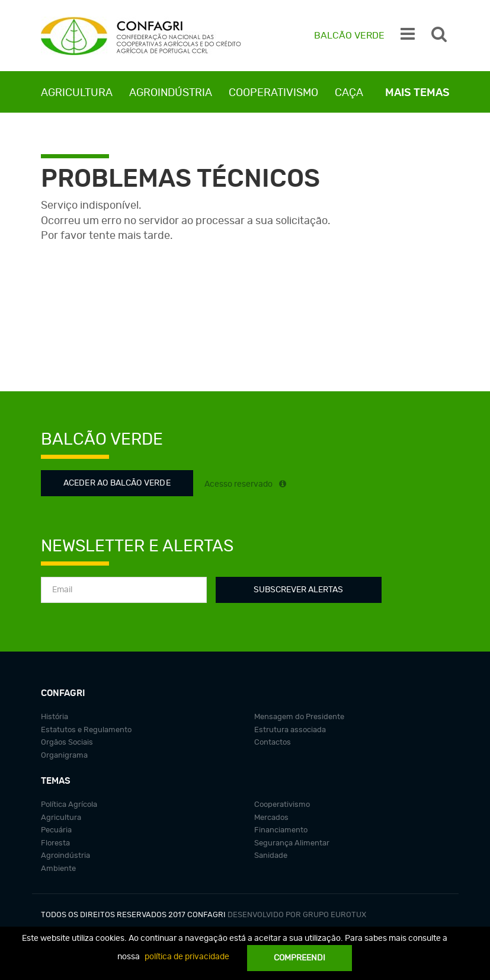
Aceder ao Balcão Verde (117, 483)
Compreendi (300, 958)
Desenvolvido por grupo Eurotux (297, 915)
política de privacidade (187, 957)
